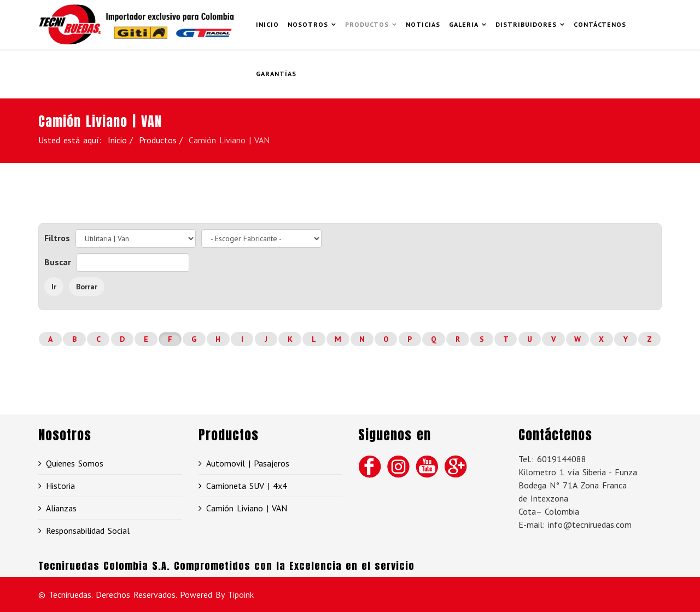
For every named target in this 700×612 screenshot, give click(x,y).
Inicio (267, 24)
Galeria (464, 24)
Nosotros (308, 24)
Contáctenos (600, 24)
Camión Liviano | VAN (247, 508)
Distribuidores (526, 24)
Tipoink (241, 594)
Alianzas (61, 508)
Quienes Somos (75, 463)
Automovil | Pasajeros (248, 463)
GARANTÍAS (276, 74)
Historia (60, 486)
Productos (367, 24)
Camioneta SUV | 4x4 (247, 486)
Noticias (423, 24)
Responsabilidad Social (88, 531)
